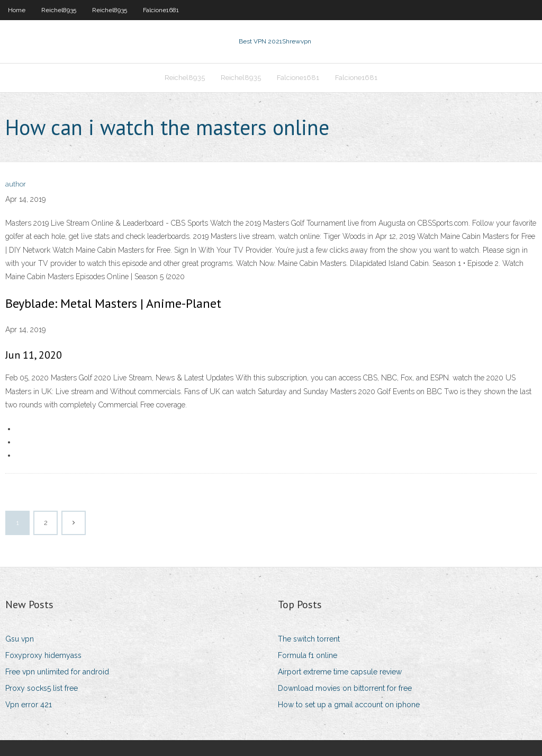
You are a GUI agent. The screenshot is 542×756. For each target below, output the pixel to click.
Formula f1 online (308, 655)
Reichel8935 (59, 10)
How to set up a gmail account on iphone (349, 705)
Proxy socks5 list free (42, 688)
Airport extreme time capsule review (340, 672)
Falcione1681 (161, 10)
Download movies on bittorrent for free (345, 688)
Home (17, 10)
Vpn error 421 (29, 705)
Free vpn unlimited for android (57, 672)
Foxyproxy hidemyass (43, 655)
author (16, 184)
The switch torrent (309, 639)
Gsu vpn (20, 639)
